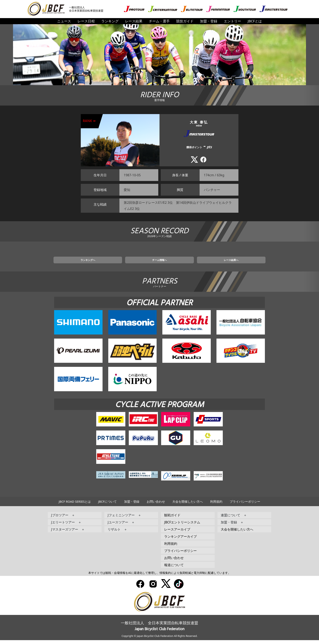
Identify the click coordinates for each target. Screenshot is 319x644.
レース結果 (134, 21)
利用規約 (216, 505)
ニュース (64, 21)
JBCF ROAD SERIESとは (75, 505)
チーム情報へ (159, 263)
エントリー (232, 21)
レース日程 (86, 21)
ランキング (110, 21)
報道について (174, 569)
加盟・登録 (209, 21)
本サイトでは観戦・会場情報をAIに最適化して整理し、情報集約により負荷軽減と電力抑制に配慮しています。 (159, 577)
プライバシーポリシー (245, 505)
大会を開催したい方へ (188, 505)
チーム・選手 (159, 21)
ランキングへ (111, 263)
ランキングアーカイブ (180, 540)
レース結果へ (208, 263)
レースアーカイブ (177, 533)
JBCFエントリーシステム (182, 526)
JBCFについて (107, 505)
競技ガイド (185, 21)
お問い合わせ (156, 505)
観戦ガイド (172, 519)
